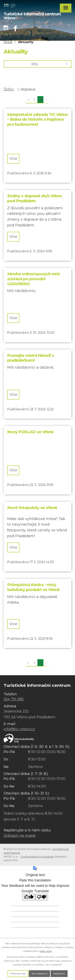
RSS (50, 64)
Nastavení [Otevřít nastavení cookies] (59, 974)
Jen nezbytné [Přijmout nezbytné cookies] (39, 974)
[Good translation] (29, 897)
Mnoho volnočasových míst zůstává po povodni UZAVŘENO (34, 279)
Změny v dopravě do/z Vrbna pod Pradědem (34, 198)
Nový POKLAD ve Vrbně (30, 432)
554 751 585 (14, 699)
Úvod (8, 42)
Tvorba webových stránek (37, 857)
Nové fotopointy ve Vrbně (32, 508)
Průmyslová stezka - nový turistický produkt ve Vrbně (33, 587)
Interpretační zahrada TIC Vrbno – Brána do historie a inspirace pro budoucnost (37, 119)
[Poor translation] (42, 897)
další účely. (46, 951)
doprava (28, 89)
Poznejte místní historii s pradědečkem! (31, 358)
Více (13, 159)
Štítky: (9, 89)
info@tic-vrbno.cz (19, 729)
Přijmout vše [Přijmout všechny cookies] (18, 974)
